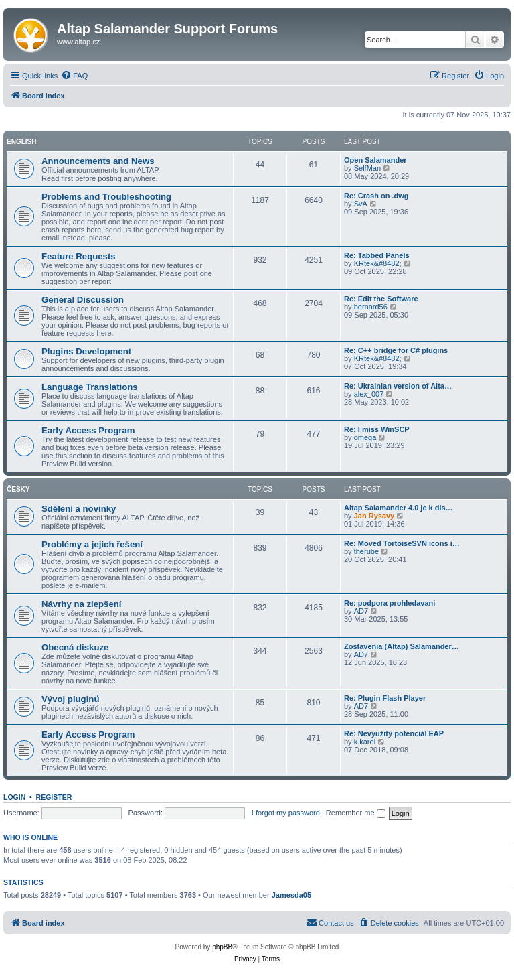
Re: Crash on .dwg (376, 196)
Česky (18, 489)
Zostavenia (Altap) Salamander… (402, 646)
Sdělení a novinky (79, 509)
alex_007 (369, 394)
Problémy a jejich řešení (92, 544)
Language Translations (90, 387)
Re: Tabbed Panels (377, 255)
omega (365, 437)
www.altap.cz (78, 42)
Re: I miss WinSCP (377, 429)
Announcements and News (98, 161)
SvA (361, 204)
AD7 (361, 611)
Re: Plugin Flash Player (385, 698)
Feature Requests (79, 256)
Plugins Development (86, 351)
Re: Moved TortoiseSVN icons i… (402, 543)
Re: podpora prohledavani (390, 603)
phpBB (222, 947)
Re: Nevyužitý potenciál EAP (394, 733)
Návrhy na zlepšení (81, 604)
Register (54, 797)
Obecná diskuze (75, 647)
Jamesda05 (291, 895)
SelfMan (367, 168)
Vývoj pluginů (70, 699)
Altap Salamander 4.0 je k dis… (399, 508)
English (21, 142)
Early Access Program (88, 430)
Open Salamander (375, 160)
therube (366, 551)
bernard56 (371, 307)
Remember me (356, 813)
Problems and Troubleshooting (106, 197)
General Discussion (83, 300)
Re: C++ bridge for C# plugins (396, 350)
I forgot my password (286, 813)
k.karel (365, 742)
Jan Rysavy (374, 516)
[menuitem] (74, 76)
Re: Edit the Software (381, 299)
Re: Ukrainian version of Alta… (398, 386)
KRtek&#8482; (378, 263)
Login (14, 797)
